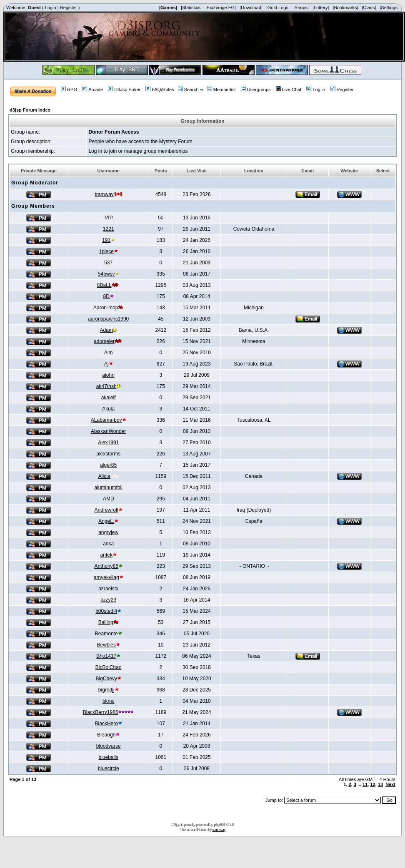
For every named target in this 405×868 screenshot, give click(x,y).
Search (188, 90)
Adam (106, 330)
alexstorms (108, 454)
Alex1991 (108, 443)
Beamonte (106, 634)
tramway (104, 194)
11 (365, 784)
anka (108, 544)
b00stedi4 (106, 611)
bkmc (109, 701)
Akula (108, 409)
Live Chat (289, 90)
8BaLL (104, 285)
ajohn (109, 375)
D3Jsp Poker (124, 90)
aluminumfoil (109, 487)
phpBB (219, 824)
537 (108, 263)
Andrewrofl (106, 510)
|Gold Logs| (278, 7)
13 (380, 784)
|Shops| (301, 7)
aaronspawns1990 (108, 319)
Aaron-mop (106, 308)
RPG (69, 90)
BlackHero (106, 724)
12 (372, 784)
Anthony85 (106, 566)
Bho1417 (106, 656)
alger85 (108, 465)
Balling (106, 622)
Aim (109, 353)
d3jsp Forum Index (30, 110)
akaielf (109, 398)
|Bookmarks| (346, 7)
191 (106, 240)
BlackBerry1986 (101, 712)
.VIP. (108, 218)
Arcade (92, 90)
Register (69, 7)
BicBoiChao (109, 667)
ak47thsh (106, 386)
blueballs (109, 757)
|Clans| (369, 7)
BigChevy (106, 679)
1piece (106, 251)
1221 (109, 229)
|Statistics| (191, 7)
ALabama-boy (106, 420)
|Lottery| (321, 7)
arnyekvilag (106, 577)
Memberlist (221, 90)
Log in (316, 90)
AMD (109, 499)
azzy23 (108, 600)
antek (106, 555)
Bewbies (106, 645)
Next (390, 784)
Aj (106, 364)
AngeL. (106, 521)
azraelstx (108, 589)
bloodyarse (109, 746)
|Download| (251, 7)
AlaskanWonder (109, 431)
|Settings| (389, 7)
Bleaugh (106, 735)
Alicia (104, 476)
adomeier (104, 341)
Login (51, 7)
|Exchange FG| (221, 7)
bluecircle (109, 769)
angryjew (108, 532)
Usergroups (256, 90)
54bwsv (106, 274)
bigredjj (106, 690)
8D (106, 296)
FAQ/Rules (160, 90)
